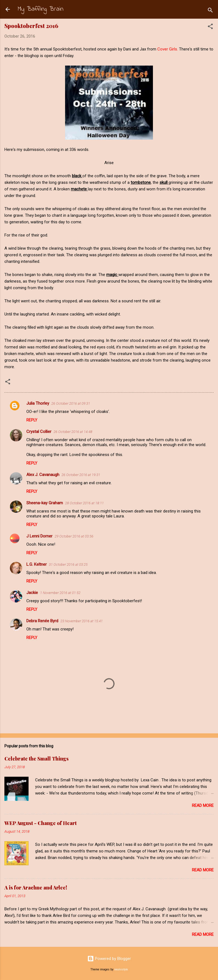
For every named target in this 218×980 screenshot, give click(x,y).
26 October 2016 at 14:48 (73, 432)
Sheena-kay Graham (45, 503)
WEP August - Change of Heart (40, 823)
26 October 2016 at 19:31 (81, 475)
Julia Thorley (38, 403)
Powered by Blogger (109, 959)
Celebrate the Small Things (37, 759)
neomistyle (121, 969)
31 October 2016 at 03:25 (68, 564)
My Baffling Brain (40, 9)
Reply (32, 420)
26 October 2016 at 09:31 (71, 403)
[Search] (210, 11)
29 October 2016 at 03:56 (74, 536)
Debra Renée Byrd (42, 621)
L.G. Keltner (37, 564)
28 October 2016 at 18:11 (84, 503)
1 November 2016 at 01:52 (60, 593)
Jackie (32, 593)
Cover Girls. (168, 49)
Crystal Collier (39, 432)
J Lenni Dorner (39, 536)
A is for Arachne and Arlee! (36, 888)
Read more (203, 806)
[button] (210, 27)
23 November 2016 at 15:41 (82, 621)
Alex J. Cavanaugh (43, 475)
